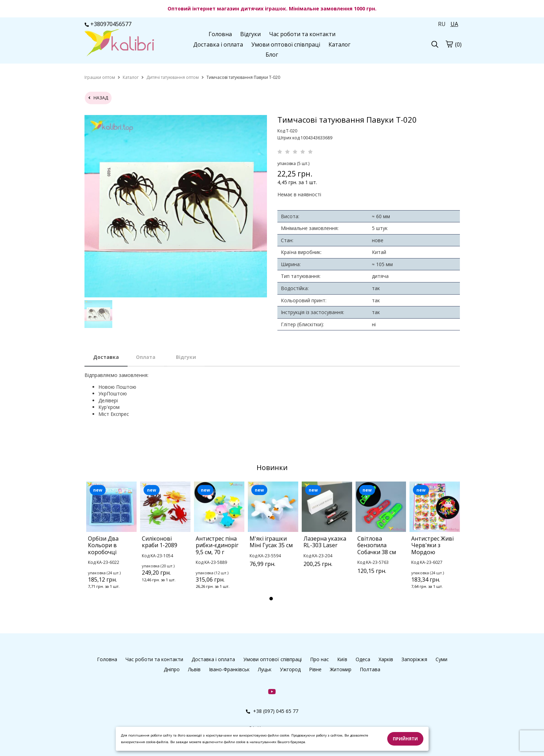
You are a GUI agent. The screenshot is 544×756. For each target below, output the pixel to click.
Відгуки (250, 34)
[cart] (449, 44)
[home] (100, 77)
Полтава (370, 669)
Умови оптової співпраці (286, 44)
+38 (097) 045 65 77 (272, 711)
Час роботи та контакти (302, 34)
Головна (220, 34)
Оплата (146, 357)
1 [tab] (271, 599)
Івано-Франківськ (229, 669)
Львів (194, 669)
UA (454, 24)
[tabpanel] (111, 544)
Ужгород (290, 669)
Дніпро (172, 669)
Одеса (363, 659)
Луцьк (265, 669)
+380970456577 (108, 24)
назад (98, 98)
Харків (386, 659)
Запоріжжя (414, 659)
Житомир (341, 669)
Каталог (339, 44)
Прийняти (405, 739)
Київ (342, 659)
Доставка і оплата (218, 44)
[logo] (119, 43)
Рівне (315, 669)
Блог (272, 55)
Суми (441, 659)
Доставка (106, 357)
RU (442, 24)
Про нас (319, 659)
